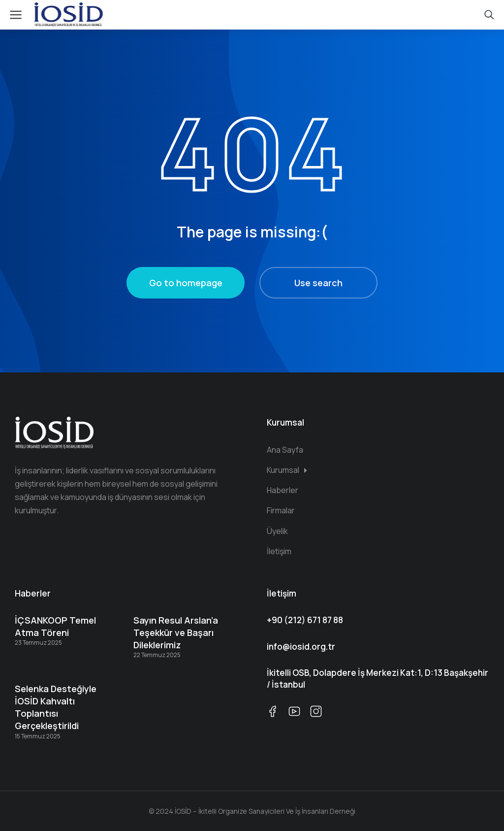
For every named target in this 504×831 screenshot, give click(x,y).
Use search (318, 283)
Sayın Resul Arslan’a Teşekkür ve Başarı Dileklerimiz (176, 632)
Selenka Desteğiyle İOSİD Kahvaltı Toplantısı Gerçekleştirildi (56, 707)
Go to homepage (186, 283)
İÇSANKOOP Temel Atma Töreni (55, 626)
